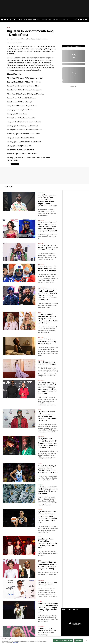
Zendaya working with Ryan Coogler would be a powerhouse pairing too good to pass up (47, 565)
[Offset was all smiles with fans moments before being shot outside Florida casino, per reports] (19, 418)
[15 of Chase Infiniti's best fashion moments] (19, 369)
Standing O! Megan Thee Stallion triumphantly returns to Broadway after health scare (47, 543)
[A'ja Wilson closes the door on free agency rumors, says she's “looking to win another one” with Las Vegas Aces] (19, 518)
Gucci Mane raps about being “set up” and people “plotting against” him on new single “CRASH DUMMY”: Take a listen (48, 200)
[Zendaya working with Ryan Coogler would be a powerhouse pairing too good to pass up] (19, 569)
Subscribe (62, 19)
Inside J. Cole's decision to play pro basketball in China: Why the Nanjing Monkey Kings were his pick (48, 608)
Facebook (81, 20)
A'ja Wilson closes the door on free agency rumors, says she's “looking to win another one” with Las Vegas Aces (47, 517)
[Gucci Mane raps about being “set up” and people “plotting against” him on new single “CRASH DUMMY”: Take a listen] (19, 201)
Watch (25, 19)
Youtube (86, 20)
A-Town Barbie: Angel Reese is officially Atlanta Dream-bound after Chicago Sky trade (48, 469)
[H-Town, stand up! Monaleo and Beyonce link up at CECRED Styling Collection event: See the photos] (19, 321)
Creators (55, 19)
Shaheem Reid (12, 43)
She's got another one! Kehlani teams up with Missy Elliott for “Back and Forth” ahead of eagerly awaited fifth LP (48, 227)
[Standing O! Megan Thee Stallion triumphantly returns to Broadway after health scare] (19, 545)
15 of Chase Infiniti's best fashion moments (47, 363)
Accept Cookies (79, 640)
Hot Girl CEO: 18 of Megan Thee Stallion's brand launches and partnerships (47, 632)
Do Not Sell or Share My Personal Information (63, 640)
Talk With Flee (42, 287)
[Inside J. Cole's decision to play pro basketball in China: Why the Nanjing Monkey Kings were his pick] (19, 610)
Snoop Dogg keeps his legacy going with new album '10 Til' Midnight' (47, 268)
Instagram (74, 20)
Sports (40, 464)
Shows (21, 19)
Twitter (84, 20)
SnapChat (79, 20)
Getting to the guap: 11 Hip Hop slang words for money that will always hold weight (48, 490)
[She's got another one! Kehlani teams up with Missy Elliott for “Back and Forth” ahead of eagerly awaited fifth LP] (19, 229)
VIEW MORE (73, 86)
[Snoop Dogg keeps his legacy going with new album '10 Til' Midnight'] (19, 273)
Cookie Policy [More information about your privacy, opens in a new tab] (15, 643)
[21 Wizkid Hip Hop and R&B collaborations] (19, 589)
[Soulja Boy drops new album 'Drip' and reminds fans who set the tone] (19, 252)
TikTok (76, 20)
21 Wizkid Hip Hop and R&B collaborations (48, 584)
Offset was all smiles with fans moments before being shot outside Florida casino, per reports (47, 416)
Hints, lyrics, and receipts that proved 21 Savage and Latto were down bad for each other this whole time (48, 443)
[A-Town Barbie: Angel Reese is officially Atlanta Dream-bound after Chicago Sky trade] (19, 472)
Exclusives (45, 19)
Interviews (41, 381)
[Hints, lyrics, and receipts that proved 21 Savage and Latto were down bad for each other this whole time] (19, 445)
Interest (40, 485)
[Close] (87, 640)
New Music (41, 193)
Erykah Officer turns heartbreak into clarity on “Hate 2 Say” (47, 341)
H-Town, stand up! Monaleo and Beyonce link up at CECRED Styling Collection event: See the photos (48, 319)
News (50, 19)
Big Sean (15, 164)
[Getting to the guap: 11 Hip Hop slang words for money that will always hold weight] (19, 493)
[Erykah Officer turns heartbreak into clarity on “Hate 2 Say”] (19, 346)
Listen (30, 19)
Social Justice (37, 19)
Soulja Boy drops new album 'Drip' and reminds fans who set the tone (48, 248)
